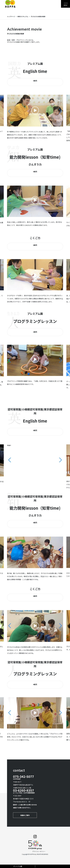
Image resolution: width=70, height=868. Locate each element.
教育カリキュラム (23, 16)
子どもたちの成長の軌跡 (38, 16)
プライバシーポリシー (39, 851)
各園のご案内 (25, 815)
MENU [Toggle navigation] (65, 5)
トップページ (11, 16)
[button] (60, 111)
